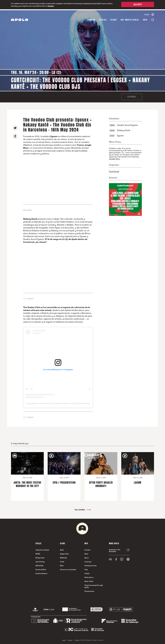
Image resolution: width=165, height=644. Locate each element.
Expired (132, 96)
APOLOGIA (39, 565)
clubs (114, 19)
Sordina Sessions (41, 573)
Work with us (89, 577)
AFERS (38, 553)
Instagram (30, 298)
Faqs (86, 569)
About (87, 557)
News (86, 553)
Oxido (62, 561)
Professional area (90, 565)
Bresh (62, 549)
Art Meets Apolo (130, 19)
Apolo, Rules (89, 581)
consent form (114, 158)
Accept (138, 5)
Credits (87, 573)
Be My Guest (40, 557)
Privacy (70, 639)
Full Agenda (82, 509)
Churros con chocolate (68, 569)
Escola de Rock (41, 569)
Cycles (103, 19)
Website (29, 209)
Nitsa (62, 565)
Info (145, 19)
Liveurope (88, 561)
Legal (64, 639)
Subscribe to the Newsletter (115, 550)
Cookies (51, 6)
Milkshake (63, 557)
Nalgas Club (64, 553)
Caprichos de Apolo (42, 549)
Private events (89, 590)
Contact (87, 549)
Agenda (91, 19)
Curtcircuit (114, 171)
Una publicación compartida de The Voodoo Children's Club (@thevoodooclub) (58, 403)
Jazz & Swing (40, 561)
